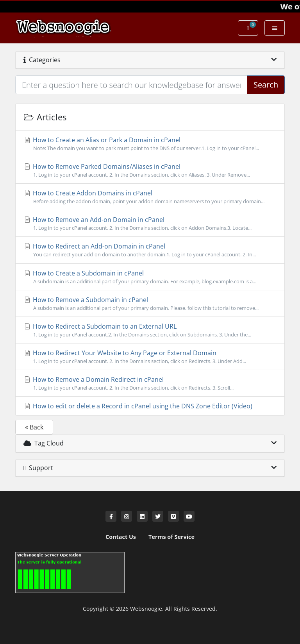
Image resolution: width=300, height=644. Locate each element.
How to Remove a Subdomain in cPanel (150, 304)
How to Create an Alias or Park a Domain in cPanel (150, 144)
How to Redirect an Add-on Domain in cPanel (150, 250)
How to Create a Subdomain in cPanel (150, 277)
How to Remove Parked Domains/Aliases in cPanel (150, 170)
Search (266, 85)
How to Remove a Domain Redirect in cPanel (150, 383)
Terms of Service (171, 537)
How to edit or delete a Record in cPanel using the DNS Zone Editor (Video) (138, 406)
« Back (34, 427)
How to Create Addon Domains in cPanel (150, 197)
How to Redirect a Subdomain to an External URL (150, 330)
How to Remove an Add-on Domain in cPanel (150, 224)
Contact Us (121, 537)
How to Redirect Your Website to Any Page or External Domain (150, 357)
